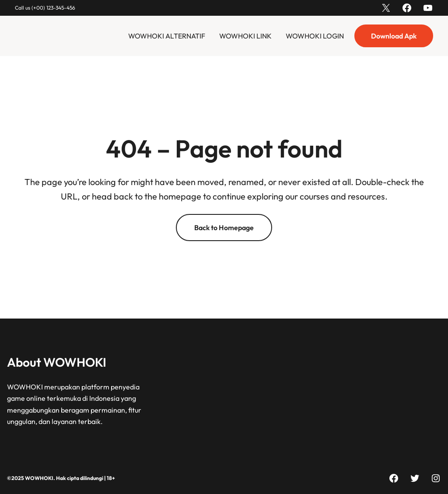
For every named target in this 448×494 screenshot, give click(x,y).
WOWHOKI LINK (245, 36)
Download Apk (394, 36)
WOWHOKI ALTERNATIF (167, 36)
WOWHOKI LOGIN (315, 36)
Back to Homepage (224, 228)
